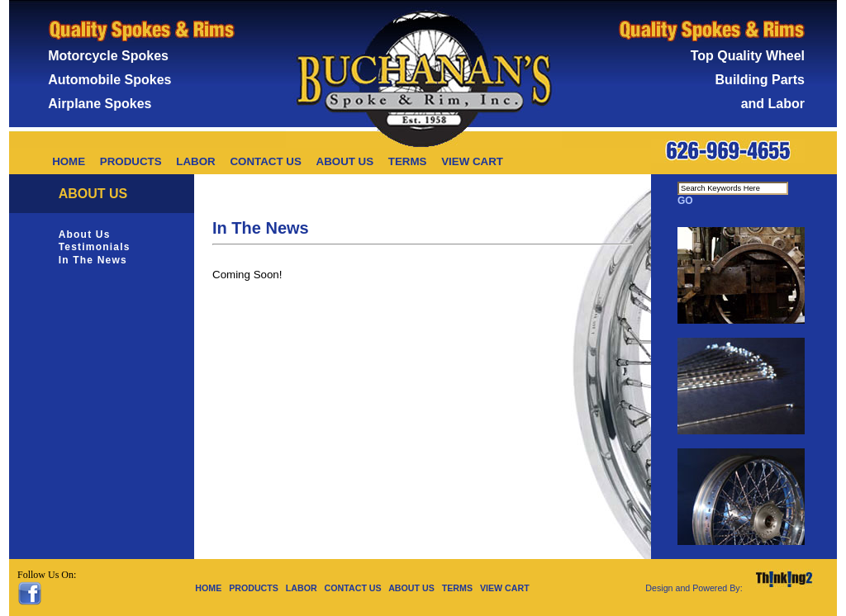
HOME (69, 161)
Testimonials (95, 247)
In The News (93, 260)
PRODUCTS (131, 161)
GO (685, 201)
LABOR (195, 161)
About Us (85, 235)
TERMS (408, 161)
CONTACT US (265, 161)
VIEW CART (472, 161)
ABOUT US (345, 161)
